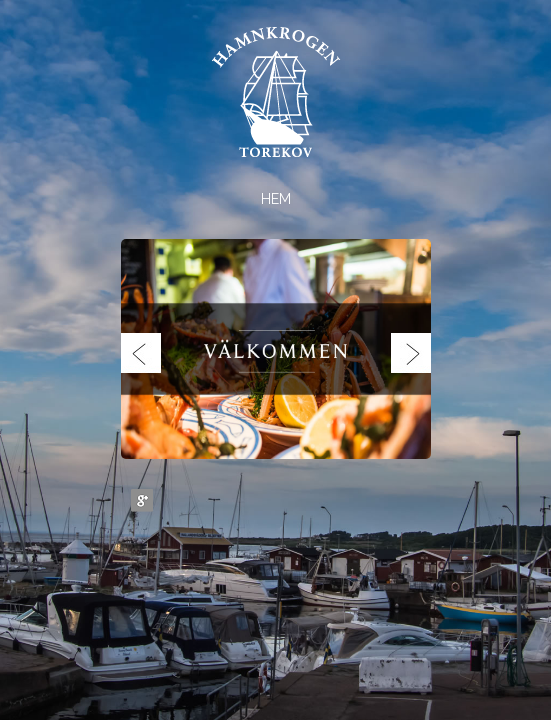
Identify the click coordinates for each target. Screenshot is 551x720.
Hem (276, 199)
